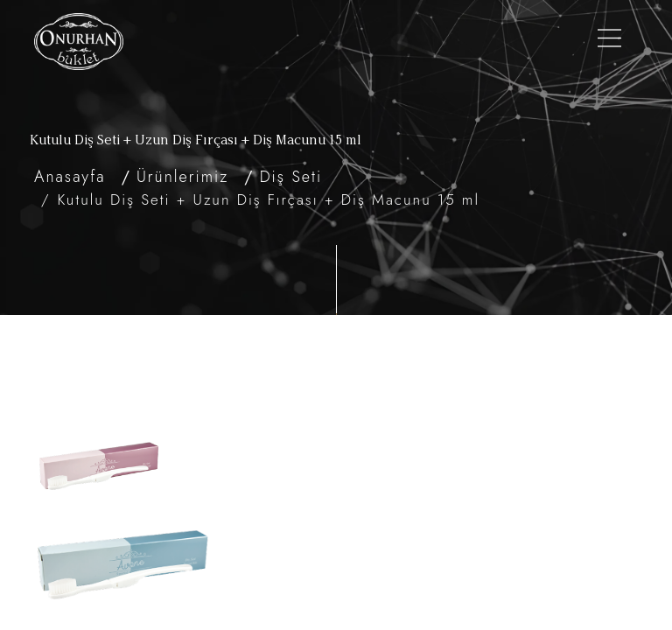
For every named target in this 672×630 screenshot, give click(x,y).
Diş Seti (291, 177)
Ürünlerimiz (182, 177)
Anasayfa (70, 177)
